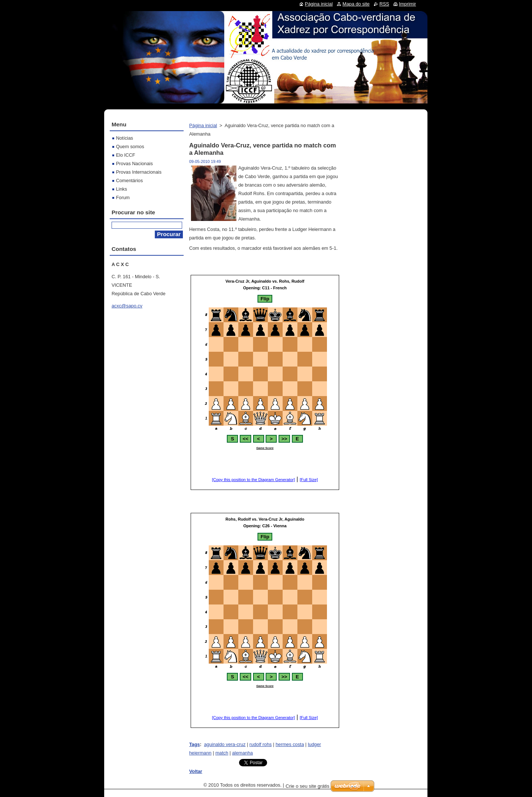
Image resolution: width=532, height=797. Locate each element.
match (222, 753)
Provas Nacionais (134, 164)
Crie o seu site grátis (308, 786)
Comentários (129, 180)
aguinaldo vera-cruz (225, 744)
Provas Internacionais (139, 172)
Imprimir (407, 4)
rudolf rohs (260, 744)
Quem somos (130, 147)
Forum (123, 197)
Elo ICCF (126, 155)
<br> (265, 382)
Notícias (125, 138)
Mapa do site (356, 4)
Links (122, 189)
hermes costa (290, 744)
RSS (384, 4)
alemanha (242, 753)
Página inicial (203, 125)
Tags (195, 744)
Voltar (196, 771)
